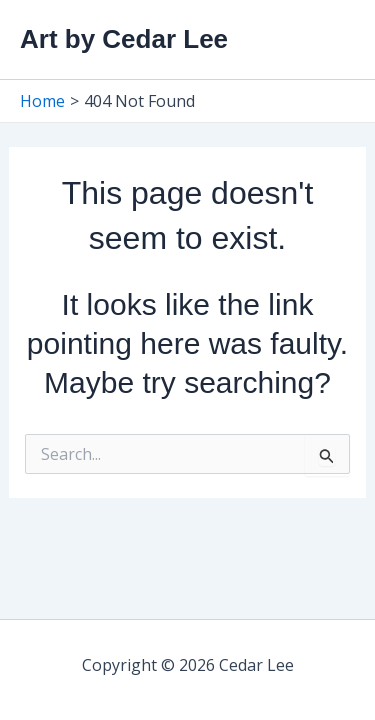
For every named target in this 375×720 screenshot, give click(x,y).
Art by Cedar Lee (124, 39)
